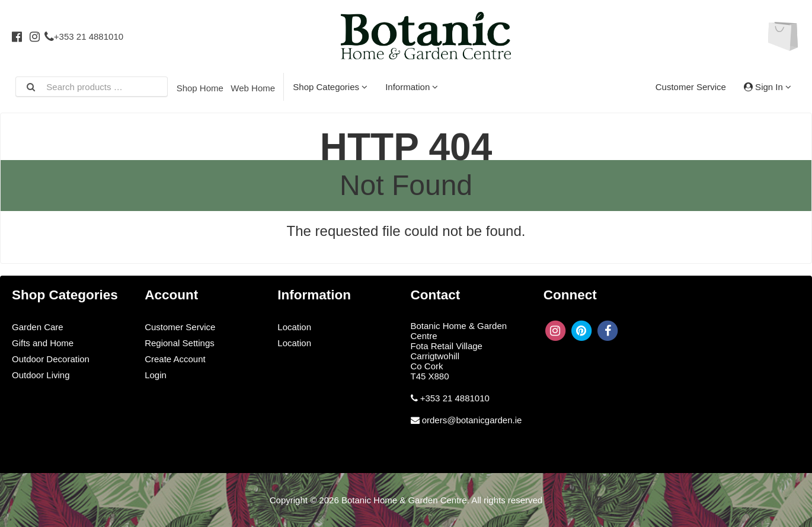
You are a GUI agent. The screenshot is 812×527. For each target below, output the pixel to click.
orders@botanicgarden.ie (472, 420)
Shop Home (200, 88)
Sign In (768, 87)
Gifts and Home (43, 343)
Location (294, 327)
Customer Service (691, 87)
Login (156, 375)
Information (412, 87)
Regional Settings (180, 343)
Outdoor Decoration (51, 359)
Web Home (253, 88)
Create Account (175, 359)
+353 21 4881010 (84, 36)
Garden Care (38, 327)
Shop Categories (330, 87)
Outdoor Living (41, 375)
